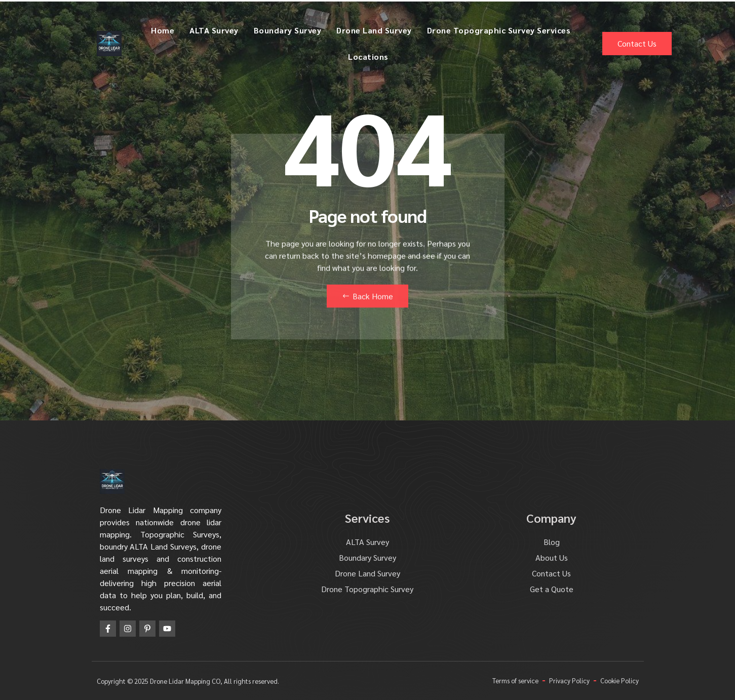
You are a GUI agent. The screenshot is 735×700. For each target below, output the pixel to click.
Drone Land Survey (374, 30)
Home (163, 30)
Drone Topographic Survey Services (499, 30)
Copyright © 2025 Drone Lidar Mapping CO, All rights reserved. (188, 681)
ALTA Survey (214, 30)
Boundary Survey (288, 30)
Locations (368, 56)
